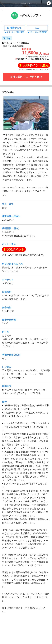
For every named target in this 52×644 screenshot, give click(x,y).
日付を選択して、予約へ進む (26, 77)
